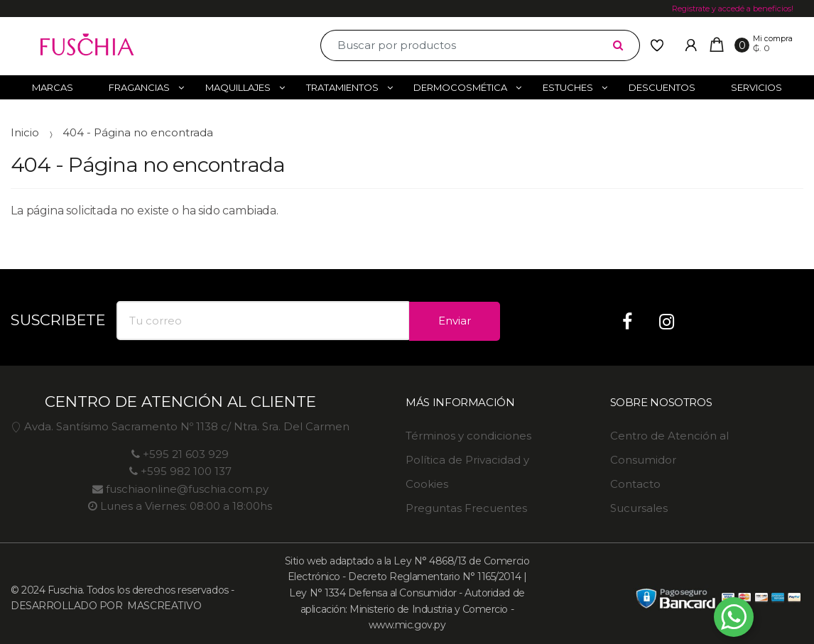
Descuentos (662, 87)
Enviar (455, 321)
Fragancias (139, 87)
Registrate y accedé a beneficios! (733, 9)
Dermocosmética (460, 87)
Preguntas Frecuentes (466, 508)
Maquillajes (238, 87)
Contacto (635, 484)
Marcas (53, 87)
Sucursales (639, 508)
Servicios (756, 87)
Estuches (568, 87)
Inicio (25, 132)
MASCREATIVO (163, 606)
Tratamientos (342, 87)
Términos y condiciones (468, 436)
